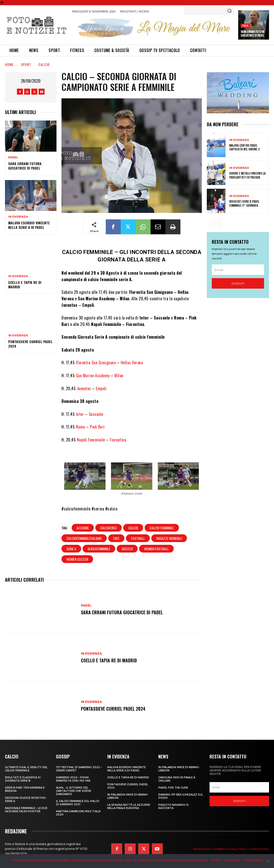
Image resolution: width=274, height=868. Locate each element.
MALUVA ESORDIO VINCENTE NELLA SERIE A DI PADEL (29, 225)
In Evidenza (18, 217)
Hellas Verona (132, 363)
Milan (119, 375)
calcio (133, 528)
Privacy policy (253, 860)
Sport (26, 64)
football (138, 538)
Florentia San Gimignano (96, 363)
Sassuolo (96, 414)
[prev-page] (210, 223)
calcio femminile (162, 528)
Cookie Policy (259, 849)
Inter (80, 414)
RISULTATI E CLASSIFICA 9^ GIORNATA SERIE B (23, 779)
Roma (81, 427)
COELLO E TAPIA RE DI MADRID (25, 284)
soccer (127, 549)
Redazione (201, 849)
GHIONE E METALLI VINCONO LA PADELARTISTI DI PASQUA (247, 175)
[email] (238, 270)
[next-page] (218, 223)
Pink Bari (97, 427)
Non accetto (232, 860)
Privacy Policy (236, 849)
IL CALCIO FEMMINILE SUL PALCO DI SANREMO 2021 (78, 803)
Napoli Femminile (91, 440)
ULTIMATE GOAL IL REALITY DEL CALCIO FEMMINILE (26, 769)
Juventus (84, 388)
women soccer (77, 559)
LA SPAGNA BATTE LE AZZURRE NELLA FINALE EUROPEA (129, 806)
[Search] (229, 11)
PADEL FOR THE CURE (173, 788)
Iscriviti (238, 283)
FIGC (116, 538)
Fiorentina (118, 440)
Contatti (218, 849)
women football (156, 549)
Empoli (101, 388)
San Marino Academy (93, 375)
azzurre (83, 528)
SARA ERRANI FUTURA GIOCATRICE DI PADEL (253, 33)
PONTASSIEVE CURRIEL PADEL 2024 (30, 344)
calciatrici (109, 528)
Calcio (44, 64)
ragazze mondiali (169, 538)
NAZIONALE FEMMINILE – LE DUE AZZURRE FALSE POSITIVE (26, 810)
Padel (245, 26)
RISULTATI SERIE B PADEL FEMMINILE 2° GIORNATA (244, 203)
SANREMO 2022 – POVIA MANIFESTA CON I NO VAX (73, 779)
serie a (71, 549)
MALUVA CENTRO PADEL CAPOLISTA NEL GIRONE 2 (245, 147)
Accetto (215, 860)
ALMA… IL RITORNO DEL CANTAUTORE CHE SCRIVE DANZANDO (74, 791)
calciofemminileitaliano (84, 538)
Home (9, 64)
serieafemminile (99, 549)
